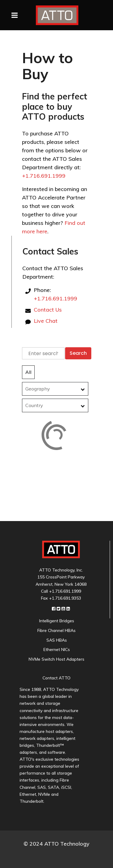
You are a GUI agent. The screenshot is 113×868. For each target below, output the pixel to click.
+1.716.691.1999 (44, 176)
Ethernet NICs (57, 649)
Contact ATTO (56, 678)
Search (78, 353)
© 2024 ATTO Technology (56, 844)
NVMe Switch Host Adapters (56, 659)
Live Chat (46, 321)
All (28, 372)
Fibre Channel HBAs (56, 630)
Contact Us (48, 310)
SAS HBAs (57, 640)
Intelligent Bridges (57, 621)
